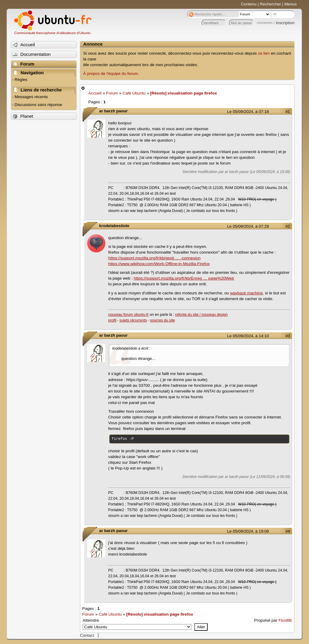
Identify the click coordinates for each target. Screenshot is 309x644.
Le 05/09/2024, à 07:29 (248, 226)
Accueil (95, 93)
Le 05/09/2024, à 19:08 (248, 531)
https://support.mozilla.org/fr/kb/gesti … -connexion (154, 258)
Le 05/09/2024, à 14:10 (248, 336)
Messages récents (31, 97)
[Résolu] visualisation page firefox (183, 93)
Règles (21, 80)
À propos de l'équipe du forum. (111, 74)
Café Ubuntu (134, 93)
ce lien (264, 53)
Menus (290, 4)
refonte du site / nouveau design (201, 315)
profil (112, 320)
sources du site (162, 320)
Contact (87, 635)
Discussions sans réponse (38, 105)
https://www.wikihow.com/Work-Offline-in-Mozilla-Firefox (159, 264)
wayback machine (246, 293)
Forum (112, 93)
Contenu (249, 4)
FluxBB (285, 620)
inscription (285, 23)
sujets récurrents (133, 320)
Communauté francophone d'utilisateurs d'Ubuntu (52, 33)
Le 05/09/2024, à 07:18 (248, 112)
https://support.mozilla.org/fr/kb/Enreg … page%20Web (184, 278)
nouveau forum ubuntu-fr (129, 315)
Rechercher (270, 4)
